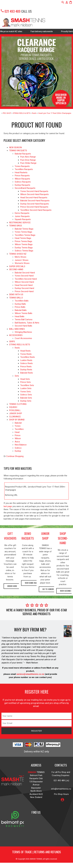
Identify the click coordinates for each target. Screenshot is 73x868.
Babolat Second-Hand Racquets (35, 201)
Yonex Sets (26, 392)
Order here (12, 586)
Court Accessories (23, 338)
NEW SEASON (16, 147)
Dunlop (18, 451)
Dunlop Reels (26, 370)
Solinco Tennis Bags (24, 251)
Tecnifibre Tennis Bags (25, 235)
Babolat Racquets (23, 154)
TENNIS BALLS (16, 298)
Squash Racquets (23, 219)
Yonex (18, 426)
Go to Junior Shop (51, 589)
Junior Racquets (22, 216)
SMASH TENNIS (36, 859)
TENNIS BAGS (16, 226)
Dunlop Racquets (22, 185)
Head (17, 432)
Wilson (18, 438)
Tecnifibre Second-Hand (26, 279)
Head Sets (25, 379)
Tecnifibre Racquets (24, 169)
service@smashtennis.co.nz (30, 674)
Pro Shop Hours (61, 794)
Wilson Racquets (22, 179)
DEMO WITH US (16, 294)
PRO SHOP (7, 113)
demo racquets (28, 536)
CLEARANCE (15, 417)
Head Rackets (21, 172)
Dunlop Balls (20, 304)
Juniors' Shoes (22, 260)
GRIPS (12, 341)
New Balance (21, 445)
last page (8, 506)
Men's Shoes (21, 257)
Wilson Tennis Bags (24, 244)
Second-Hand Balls (23, 326)
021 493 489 (10, 11)
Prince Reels (26, 367)
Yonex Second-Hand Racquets (34, 191)
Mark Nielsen (32, 663)
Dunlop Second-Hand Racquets (35, 204)
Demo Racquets (22, 213)
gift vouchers (10, 536)
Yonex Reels (26, 354)
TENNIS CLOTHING (18, 404)
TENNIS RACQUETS (18, 151)
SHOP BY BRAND (17, 420)
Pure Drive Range (28, 160)
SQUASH (13, 407)
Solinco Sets (26, 395)
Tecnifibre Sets (27, 385)
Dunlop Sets (26, 401)
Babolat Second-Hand (25, 273)
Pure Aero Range (28, 157)
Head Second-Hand (24, 285)
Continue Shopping (15, 456)
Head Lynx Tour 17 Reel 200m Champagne (55, 113)
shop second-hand (63, 538)
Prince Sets (26, 382)
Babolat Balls (21, 310)
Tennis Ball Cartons (24, 320)
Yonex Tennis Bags (23, 232)
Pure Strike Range (28, 163)
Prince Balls (20, 307)
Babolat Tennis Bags (24, 229)
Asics (17, 442)
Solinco (18, 448)
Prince (18, 435)
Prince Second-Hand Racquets (34, 207)
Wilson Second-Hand (24, 282)
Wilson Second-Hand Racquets (34, 194)
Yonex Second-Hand (24, 276)
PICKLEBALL (15, 410)
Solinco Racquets (23, 182)
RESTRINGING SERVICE (20, 223)
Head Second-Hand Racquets (34, 198)
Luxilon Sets (26, 388)
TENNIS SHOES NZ (18, 254)
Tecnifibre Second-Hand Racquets (36, 210)
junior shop (45, 536)
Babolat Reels (27, 373)
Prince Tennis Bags (23, 241)
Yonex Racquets (22, 166)
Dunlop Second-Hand (24, 288)
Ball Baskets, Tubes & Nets (27, 323)
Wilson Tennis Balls (23, 313)
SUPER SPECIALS (17, 266)
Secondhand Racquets (25, 188)
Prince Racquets (22, 176)
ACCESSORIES (16, 335)
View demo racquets (34, 583)
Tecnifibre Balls (22, 301)
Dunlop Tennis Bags (24, 248)
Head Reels (25, 351)
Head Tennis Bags (23, 238)
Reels (34, 113)
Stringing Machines (23, 332)
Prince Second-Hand (24, 291)
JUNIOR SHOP (16, 413)
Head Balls (20, 316)
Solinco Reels (26, 363)
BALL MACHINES (17, 329)
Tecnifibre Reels (28, 357)
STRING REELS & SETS (21, 113)
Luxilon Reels (26, 360)
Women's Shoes (22, 263)
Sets (17, 376)
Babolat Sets (26, 398)
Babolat (18, 423)
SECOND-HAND (16, 269)
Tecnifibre (19, 429)
